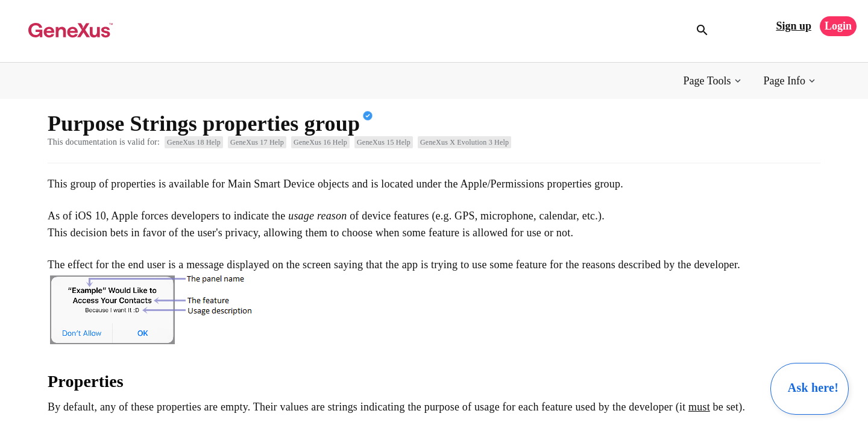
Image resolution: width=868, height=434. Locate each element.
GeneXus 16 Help (320, 142)
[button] (713, 81)
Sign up (794, 26)
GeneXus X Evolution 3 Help (464, 142)
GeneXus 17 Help (257, 142)
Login (838, 26)
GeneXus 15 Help (384, 142)
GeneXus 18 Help (194, 142)
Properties (86, 381)
